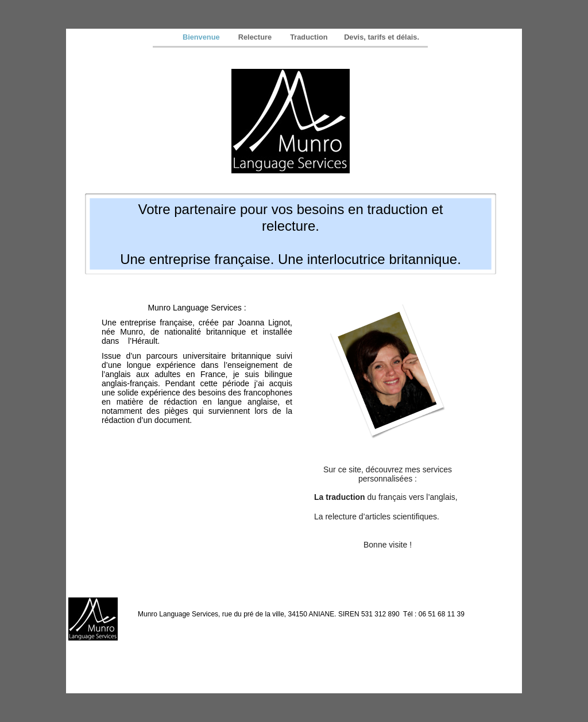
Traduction (310, 37)
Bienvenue (203, 37)
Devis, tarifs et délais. (382, 37)
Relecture (257, 37)
